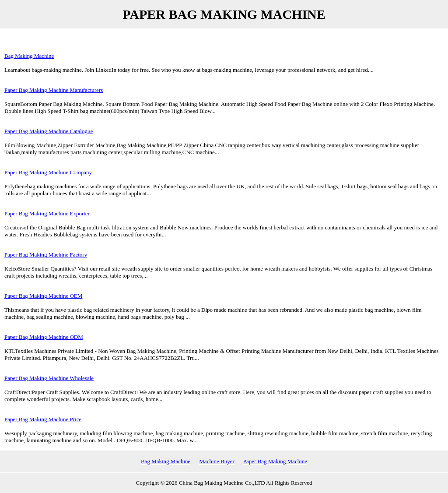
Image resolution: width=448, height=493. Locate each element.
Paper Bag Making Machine (275, 461)
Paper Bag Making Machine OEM (43, 296)
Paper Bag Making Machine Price (43, 419)
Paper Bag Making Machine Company (48, 172)
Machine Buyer (217, 461)
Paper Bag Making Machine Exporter (47, 213)
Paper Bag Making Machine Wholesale (49, 378)
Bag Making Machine (29, 56)
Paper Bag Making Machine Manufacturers (54, 90)
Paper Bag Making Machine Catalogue (49, 131)
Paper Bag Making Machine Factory (46, 255)
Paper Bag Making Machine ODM (44, 337)
